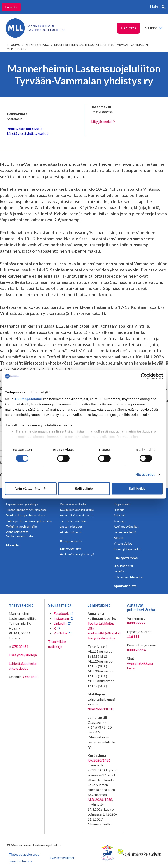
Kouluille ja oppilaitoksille (77, 510)
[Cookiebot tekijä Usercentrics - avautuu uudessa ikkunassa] (144, 376)
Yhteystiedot (123, 543)
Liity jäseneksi (103, 121)
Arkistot (119, 515)
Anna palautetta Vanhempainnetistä (19, 534)
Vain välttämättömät (31, 488)
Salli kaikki (137, 488)
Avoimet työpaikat (126, 526)
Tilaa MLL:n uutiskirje (57, 644)
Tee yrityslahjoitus (101, 638)
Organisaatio (123, 504)
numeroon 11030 (100, 709)
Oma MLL (31, 677)
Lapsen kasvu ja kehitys (22, 504)
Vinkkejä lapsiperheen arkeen (26, 515)
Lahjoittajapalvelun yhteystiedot (23, 666)
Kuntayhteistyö (71, 549)
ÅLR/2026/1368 (100, 799)
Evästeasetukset (62, 858)
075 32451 (20, 646)
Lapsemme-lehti (125, 532)
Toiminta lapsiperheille (21, 526)
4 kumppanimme (28, 399)
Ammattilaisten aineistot (77, 515)
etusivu (14, 45)
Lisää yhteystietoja (23, 655)
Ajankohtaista (125, 586)
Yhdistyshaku (37, 45)
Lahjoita (11, 7)
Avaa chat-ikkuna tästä (140, 666)
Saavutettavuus (20, 861)
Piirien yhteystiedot (127, 549)
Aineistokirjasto (71, 532)
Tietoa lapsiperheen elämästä (26, 510)
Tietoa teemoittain (73, 521)
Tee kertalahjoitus (101, 623)
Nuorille (13, 545)
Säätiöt (119, 538)
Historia (119, 510)
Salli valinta (84, 488)
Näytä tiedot (145, 475)
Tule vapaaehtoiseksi (128, 577)
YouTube (60, 633)
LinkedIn (60, 623)
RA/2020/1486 (99, 760)
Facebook (61, 613)
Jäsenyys (120, 521)
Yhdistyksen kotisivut (25, 128)
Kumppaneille (71, 541)
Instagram (61, 618)
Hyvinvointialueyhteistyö (77, 554)
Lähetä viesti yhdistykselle (28, 133)
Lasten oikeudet (71, 526)
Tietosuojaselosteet (24, 854)
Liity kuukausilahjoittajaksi (104, 631)
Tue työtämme (126, 558)
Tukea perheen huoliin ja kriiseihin (29, 521)
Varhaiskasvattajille (73, 504)
